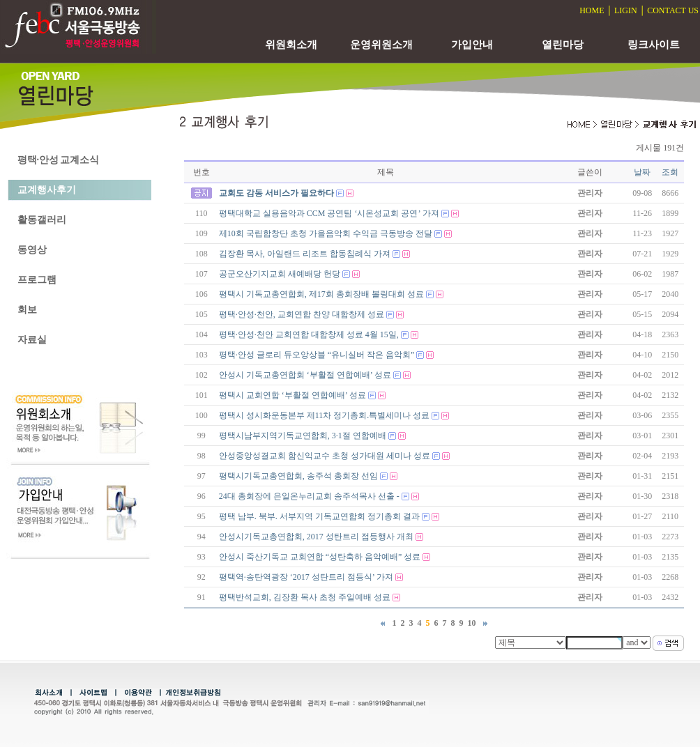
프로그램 (37, 280)
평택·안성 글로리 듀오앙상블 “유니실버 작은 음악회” (317, 355)
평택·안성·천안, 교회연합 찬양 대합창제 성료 (302, 314)
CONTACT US (673, 10)
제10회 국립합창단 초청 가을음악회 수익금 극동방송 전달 (326, 233)
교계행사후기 (47, 190)
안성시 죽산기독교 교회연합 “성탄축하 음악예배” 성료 (320, 557)
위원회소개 (291, 45)
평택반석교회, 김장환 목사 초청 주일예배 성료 (305, 597)
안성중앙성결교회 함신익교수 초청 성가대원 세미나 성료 (325, 456)
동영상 (32, 250)
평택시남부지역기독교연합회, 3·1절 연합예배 (303, 436)
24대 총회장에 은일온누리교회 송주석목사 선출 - (309, 496)
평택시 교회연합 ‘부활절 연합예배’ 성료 (292, 395)
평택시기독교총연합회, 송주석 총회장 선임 (298, 476)
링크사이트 (654, 45)
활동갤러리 (42, 220)
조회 (670, 172)
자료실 (32, 340)
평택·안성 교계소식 (58, 160)
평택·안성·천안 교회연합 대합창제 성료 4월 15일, (309, 334)
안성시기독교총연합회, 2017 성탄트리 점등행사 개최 (316, 537)
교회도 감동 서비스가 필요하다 (276, 193)
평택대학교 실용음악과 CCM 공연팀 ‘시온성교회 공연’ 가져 (329, 213)
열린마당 (563, 45)
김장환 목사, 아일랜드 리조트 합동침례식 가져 (305, 254)
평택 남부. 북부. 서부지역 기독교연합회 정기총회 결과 (319, 516)
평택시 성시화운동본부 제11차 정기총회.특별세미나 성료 (325, 415)
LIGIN (626, 10)
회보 (27, 310)
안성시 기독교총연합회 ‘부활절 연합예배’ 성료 (305, 375)
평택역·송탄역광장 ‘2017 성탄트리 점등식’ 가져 (306, 577)
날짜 (642, 172)
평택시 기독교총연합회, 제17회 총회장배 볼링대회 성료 (321, 294)
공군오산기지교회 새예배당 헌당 (280, 274)
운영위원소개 (381, 45)
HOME (592, 10)
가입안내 (472, 45)
